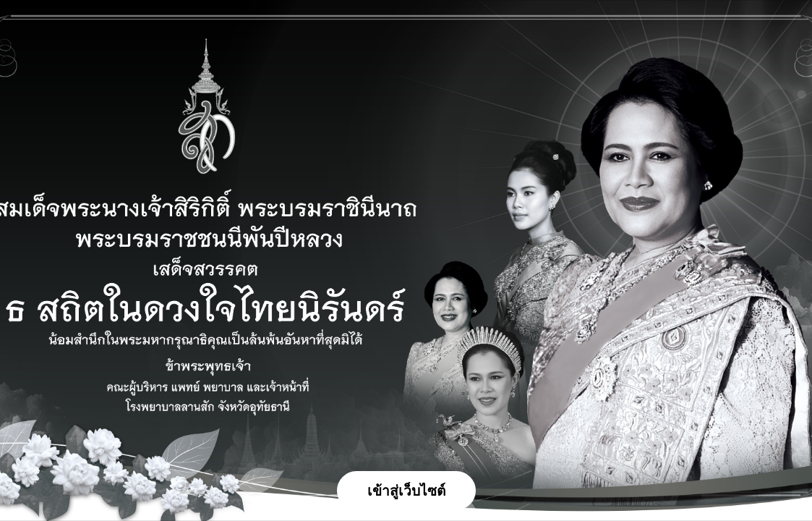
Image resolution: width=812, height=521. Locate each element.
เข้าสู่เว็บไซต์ (406, 491)
